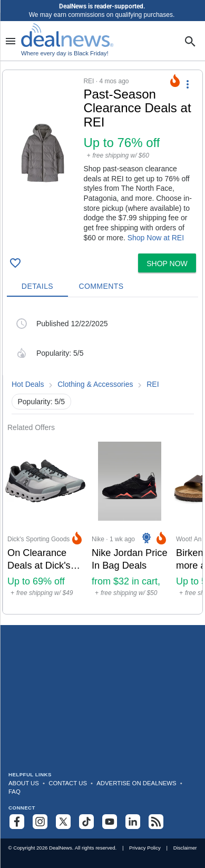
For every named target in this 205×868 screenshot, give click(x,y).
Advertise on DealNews (136, 783)
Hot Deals (28, 384)
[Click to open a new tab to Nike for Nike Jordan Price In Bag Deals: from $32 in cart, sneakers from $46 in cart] (130, 523)
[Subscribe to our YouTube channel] (110, 822)
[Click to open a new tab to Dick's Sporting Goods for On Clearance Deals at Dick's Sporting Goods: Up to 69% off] (45, 523)
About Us (24, 783)
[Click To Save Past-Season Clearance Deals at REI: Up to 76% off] (15, 263)
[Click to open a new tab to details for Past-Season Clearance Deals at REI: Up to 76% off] (43, 153)
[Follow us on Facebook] (17, 822)
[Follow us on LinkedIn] (133, 822)
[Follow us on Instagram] (40, 822)
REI (153, 384)
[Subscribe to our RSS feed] (156, 822)
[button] (102, 160)
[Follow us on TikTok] (86, 822)
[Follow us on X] (63, 822)
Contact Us (68, 783)
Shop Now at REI (156, 238)
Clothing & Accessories (95, 384)
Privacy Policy (145, 848)
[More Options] (188, 84)
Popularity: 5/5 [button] (42, 402)
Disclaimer (185, 848)
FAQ (14, 792)
